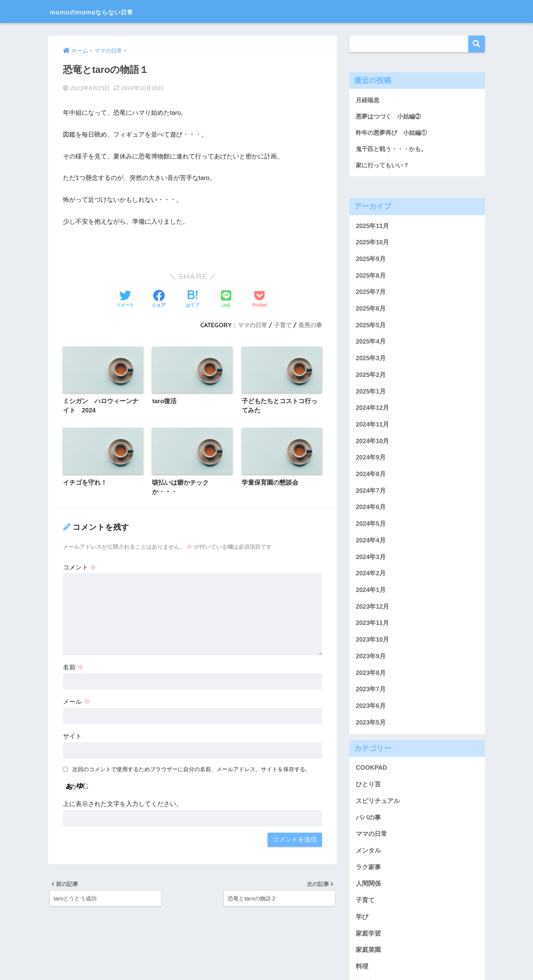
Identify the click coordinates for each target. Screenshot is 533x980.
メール (76, 703)
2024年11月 (372, 426)
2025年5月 (371, 326)
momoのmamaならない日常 (110, 11)
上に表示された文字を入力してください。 (123, 805)
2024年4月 (371, 541)
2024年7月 (371, 492)
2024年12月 (372, 409)
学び (362, 918)
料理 (362, 968)
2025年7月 (371, 293)
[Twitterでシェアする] (125, 300)
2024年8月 (371, 475)
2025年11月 (372, 227)
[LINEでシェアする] (226, 300)
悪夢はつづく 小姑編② (390, 116)
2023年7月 (371, 691)
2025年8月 (371, 277)
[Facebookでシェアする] (159, 300)
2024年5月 (371, 525)
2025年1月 (371, 393)
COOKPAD (371, 769)
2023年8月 (371, 674)
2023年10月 (372, 641)
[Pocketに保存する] (260, 300)
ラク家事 (368, 868)
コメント (80, 568)
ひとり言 (368, 786)
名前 (73, 668)
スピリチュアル (378, 802)
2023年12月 (372, 608)
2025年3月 (371, 360)
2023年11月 (372, 624)
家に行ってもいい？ (384, 166)
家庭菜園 (368, 951)
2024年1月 (371, 591)
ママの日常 (252, 325)
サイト (72, 737)
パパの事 (368, 819)
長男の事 (310, 325)
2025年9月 (371, 260)
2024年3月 (371, 558)
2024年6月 (371, 509)
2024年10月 (372, 442)
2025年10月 (372, 244)
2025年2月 (371, 376)
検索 (477, 44)
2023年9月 (371, 657)
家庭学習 (368, 935)
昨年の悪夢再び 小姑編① (393, 133)
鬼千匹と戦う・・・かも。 (393, 149)
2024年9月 (371, 459)
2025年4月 (371, 343)
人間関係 (368, 885)
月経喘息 (368, 100)
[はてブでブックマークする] (192, 300)
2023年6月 (371, 707)
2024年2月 (371, 575)
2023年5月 (371, 724)
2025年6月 (371, 310)
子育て (283, 325)
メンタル (368, 852)
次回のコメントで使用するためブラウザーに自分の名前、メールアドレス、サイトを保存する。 (192, 770)
